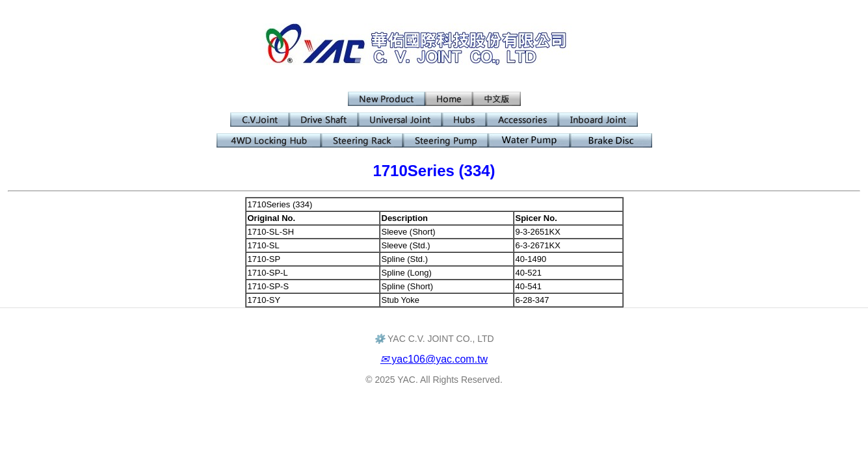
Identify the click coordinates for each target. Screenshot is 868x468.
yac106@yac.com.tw (434, 359)
